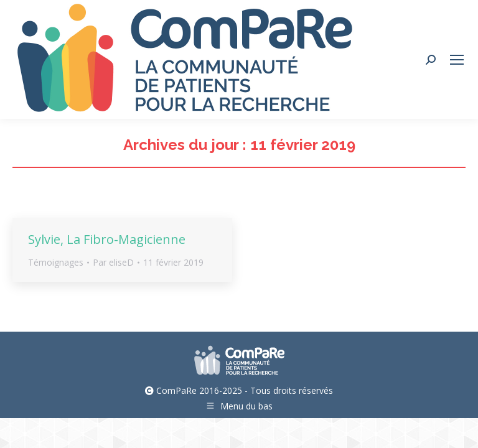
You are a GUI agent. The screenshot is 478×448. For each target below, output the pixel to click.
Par (113, 262)
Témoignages (56, 262)
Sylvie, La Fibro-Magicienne (107, 239)
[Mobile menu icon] (457, 60)
